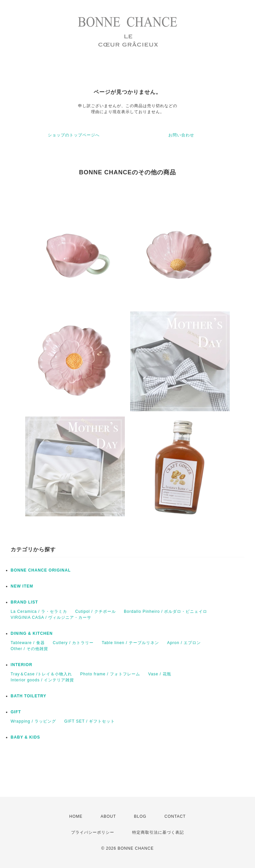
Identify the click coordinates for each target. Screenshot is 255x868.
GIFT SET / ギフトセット (90, 721)
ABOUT (108, 816)
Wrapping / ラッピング (33, 721)
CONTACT (175, 816)
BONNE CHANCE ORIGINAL (41, 570)
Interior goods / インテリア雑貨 (42, 680)
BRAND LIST (24, 602)
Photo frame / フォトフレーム (110, 674)
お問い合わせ (181, 135)
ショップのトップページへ (74, 135)
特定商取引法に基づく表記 (158, 832)
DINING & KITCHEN (32, 633)
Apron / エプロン (184, 643)
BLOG (140, 816)
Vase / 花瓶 (160, 674)
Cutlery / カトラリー (73, 643)
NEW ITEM (22, 586)
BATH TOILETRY (28, 696)
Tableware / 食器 (28, 643)
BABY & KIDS (25, 737)
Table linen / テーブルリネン (130, 643)
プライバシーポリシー (93, 832)
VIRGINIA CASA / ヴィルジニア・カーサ (51, 617)
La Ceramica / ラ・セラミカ (39, 611)
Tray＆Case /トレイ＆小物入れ (41, 674)
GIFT (16, 712)
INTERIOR (21, 665)
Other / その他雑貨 (29, 649)
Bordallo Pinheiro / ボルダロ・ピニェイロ (166, 611)
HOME (76, 816)
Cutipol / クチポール (95, 611)
